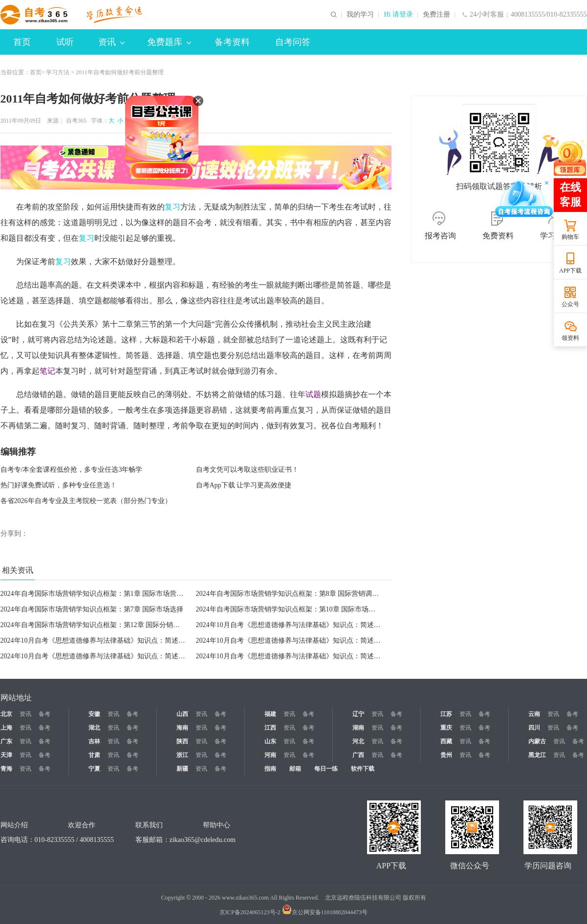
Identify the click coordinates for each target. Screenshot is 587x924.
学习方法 (58, 72)
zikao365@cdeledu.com (203, 840)
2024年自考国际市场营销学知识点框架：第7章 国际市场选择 (92, 609)
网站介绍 (14, 825)
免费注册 (436, 15)
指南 (270, 769)
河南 (270, 755)
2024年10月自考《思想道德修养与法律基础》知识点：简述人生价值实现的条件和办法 (326, 625)
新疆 (182, 769)
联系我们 (149, 825)
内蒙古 (537, 741)
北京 (6, 714)
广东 (6, 741)
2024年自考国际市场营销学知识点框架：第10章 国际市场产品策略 (296, 609)
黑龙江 (537, 755)
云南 (534, 714)
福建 (270, 714)
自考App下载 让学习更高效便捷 (244, 485)
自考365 (76, 121)
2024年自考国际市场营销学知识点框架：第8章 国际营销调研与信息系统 (305, 594)
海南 (182, 728)
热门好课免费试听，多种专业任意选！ (59, 485)
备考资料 (232, 42)
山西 (182, 714)
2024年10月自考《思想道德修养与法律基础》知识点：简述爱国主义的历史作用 (316, 656)
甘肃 (94, 755)
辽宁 (358, 714)
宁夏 (94, 769)
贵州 (446, 755)
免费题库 (169, 42)
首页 (22, 42)
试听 (65, 42)
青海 (6, 769)
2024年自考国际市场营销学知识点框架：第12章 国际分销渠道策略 (101, 625)
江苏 (446, 714)
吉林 (94, 741)
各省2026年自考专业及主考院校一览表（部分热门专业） (86, 501)
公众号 (570, 304)
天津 (6, 755)
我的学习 (360, 15)
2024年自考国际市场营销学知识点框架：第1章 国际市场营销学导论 (102, 594)
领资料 (570, 338)
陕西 (182, 741)
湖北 (94, 728)
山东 (270, 741)
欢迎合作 (82, 825)
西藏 (446, 741)
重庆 (446, 728)
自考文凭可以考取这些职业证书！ (247, 470)
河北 (358, 741)
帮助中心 (217, 825)
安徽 (94, 714)
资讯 (111, 42)
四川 (534, 728)
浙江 (182, 755)
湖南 (358, 728)
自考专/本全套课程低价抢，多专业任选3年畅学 (72, 470)
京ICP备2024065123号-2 (250, 912)
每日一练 (326, 769)
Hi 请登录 (398, 15)
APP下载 (570, 271)
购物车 (570, 237)
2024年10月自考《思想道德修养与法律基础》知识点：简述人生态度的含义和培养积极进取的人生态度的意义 (165, 656)
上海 (6, 728)
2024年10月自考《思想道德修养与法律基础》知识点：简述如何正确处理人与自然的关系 (134, 640)
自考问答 (293, 42)
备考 (44, 714)
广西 (358, 755)
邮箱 (295, 769)
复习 (173, 207)
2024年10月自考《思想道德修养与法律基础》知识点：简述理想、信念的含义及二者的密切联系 (340, 640)
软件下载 (363, 769)
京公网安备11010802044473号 (325, 912)
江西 (270, 728)
